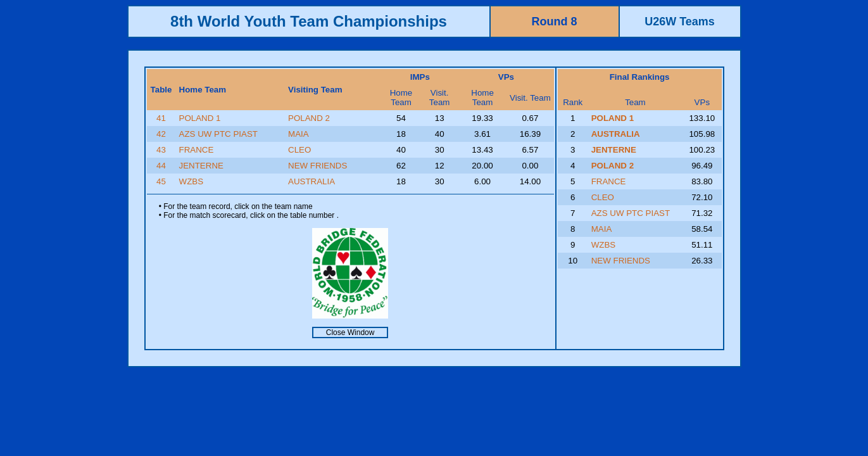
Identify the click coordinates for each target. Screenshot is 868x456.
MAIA (299, 134)
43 (161, 150)
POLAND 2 (309, 118)
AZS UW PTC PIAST (218, 134)
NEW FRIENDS (318, 166)
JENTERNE (201, 166)
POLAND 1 (200, 118)
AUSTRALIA (311, 181)
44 (161, 166)
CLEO (299, 150)
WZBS (192, 181)
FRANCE (197, 150)
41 (161, 118)
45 (161, 181)
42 (161, 134)
